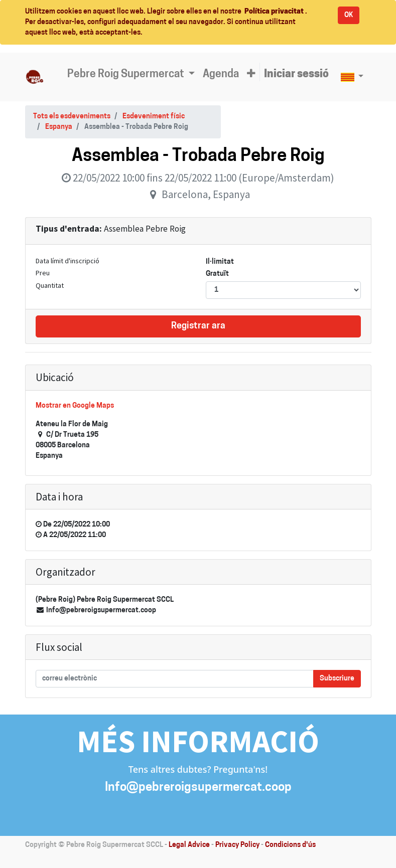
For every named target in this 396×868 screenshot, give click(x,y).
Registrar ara (198, 326)
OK (349, 15)
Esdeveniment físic (154, 117)
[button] (251, 75)
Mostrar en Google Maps (75, 406)
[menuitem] (221, 75)
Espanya (59, 127)
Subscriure (337, 679)
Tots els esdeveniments (72, 117)
